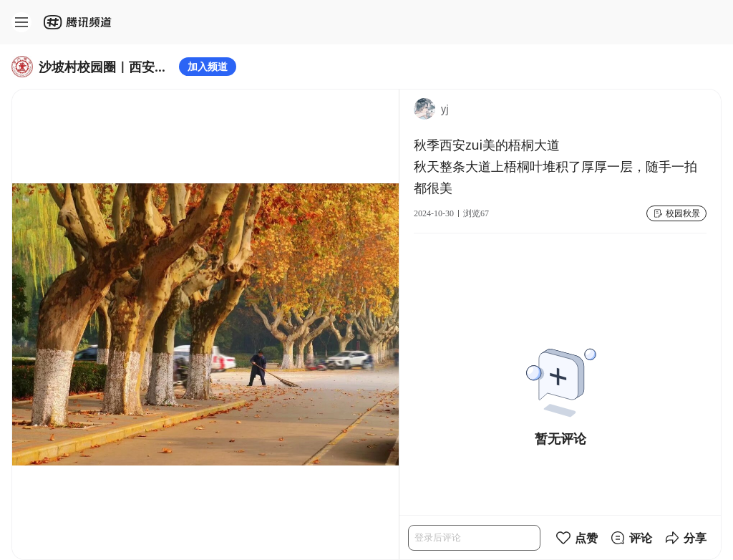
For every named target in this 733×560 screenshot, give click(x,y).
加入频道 (208, 66)
